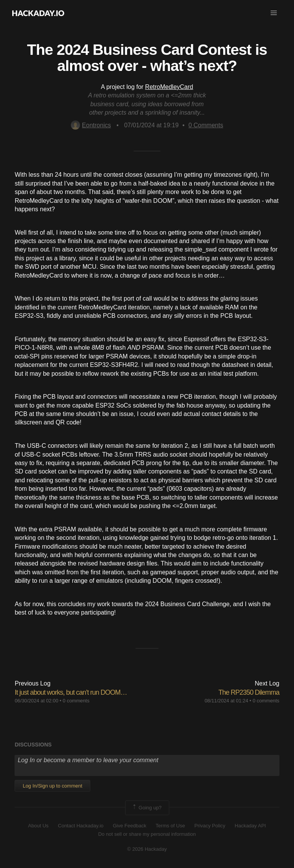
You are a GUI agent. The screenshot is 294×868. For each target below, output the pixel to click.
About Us (38, 826)
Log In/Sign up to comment (52, 786)
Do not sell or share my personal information (147, 834)
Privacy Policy (210, 826)
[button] (274, 13)
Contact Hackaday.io (81, 826)
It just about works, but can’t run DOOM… (71, 692)
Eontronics (91, 125)
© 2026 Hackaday (147, 849)
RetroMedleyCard (169, 87)
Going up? (147, 808)
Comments (206, 125)
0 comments (76, 701)
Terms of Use (171, 826)
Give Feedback (130, 826)
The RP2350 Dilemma (249, 692)
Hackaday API (250, 826)
